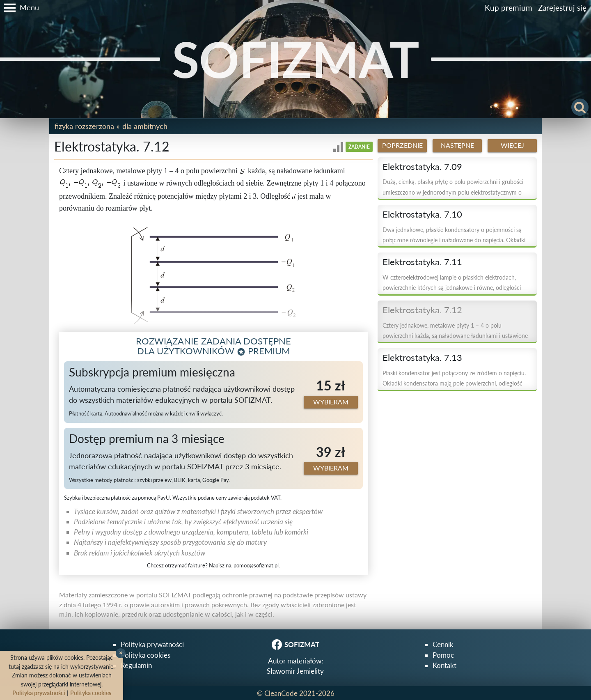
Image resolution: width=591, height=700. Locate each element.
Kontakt (444, 665)
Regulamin (136, 665)
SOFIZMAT (296, 59)
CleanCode (281, 693)
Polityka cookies (145, 655)
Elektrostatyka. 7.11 (422, 262)
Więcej (512, 145)
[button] (19, 8)
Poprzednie (402, 145)
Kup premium (509, 8)
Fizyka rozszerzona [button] (84, 126)
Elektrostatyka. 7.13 (422, 358)
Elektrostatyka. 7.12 (422, 310)
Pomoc (443, 655)
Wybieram (331, 402)
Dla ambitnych (145, 126)
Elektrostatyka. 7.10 (422, 214)
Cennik (443, 644)
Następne (457, 145)
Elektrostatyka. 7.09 (422, 167)
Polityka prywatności (152, 644)
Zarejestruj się (562, 8)
